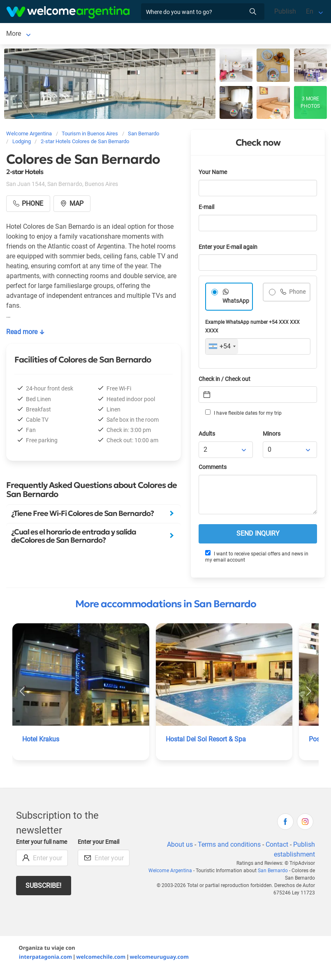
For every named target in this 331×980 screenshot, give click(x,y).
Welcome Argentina (162, 872)
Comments (213, 469)
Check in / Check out (226, 381)
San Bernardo (26, 34)
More (220, 34)
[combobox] (222, 348)
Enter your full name (35, 848)
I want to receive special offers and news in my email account (257, 558)
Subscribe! (44, 896)
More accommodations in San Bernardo (166, 606)
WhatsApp (236, 303)
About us (179, 846)
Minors (272, 435)
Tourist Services (134, 34)
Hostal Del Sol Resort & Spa (206, 741)
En (310, 11)
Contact (277, 846)
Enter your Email (100, 844)
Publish (285, 11)
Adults (207, 435)
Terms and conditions (229, 846)
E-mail (207, 209)
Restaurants (185, 34)
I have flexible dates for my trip (243, 414)
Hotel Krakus (41, 741)
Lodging (72, 34)
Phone (297, 294)
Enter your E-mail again (229, 249)
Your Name (213, 174)
